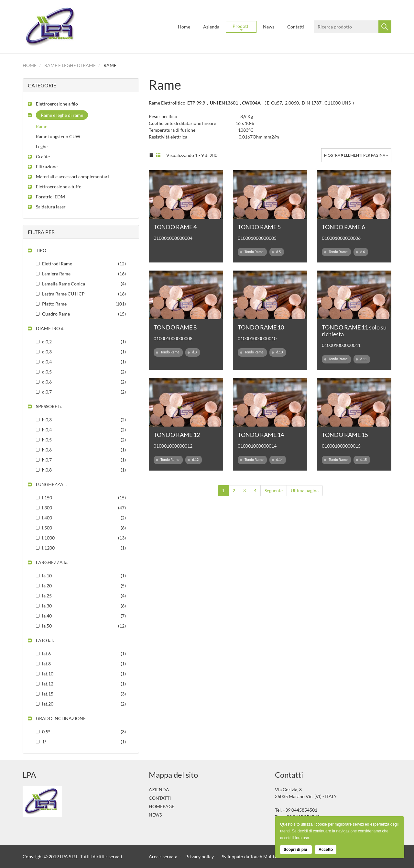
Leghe (42, 146)
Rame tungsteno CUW (58, 136)
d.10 (277, 352)
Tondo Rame (252, 252)
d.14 (277, 460)
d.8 (192, 352)
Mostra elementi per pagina (356, 155)
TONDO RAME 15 (345, 435)
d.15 (361, 460)
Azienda (211, 27)
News (269, 27)
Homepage (162, 806)
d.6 (360, 252)
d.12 (193, 460)
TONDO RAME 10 (261, 327)
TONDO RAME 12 (177, 435)
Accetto (326, 850)
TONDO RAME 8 (175, 327)
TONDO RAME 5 (259, 227)
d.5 (276, 252)
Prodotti (241, 27)
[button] (53, 104)
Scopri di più (296, 850)
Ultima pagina (305, 490)
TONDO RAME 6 (343, 227)
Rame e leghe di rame (70, 65)
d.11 (361, 359)
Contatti (296, 27)
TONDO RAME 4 (175, 227)
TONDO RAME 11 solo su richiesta (354, 331)
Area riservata (163, 857)
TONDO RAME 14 (261, 435)
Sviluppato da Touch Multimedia (254, 857)
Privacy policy (200, 857)
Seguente (274, 490)
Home (184, 27)
